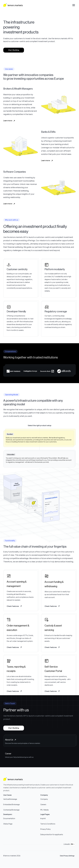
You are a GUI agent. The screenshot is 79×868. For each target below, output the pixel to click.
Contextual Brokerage (11, 810)
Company (44, 799)
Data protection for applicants (52, 834)
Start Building (14, 50)
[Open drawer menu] (74, 5)
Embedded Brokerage (11, 804)
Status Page (8, 824)
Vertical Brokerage (10, 799)
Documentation (9, 818)
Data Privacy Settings (67, 856)
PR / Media (44, 810)
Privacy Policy (45, 829)
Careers (43, 804)
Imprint (43, 818)
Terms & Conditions (48, 824)
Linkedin (67, 844)
